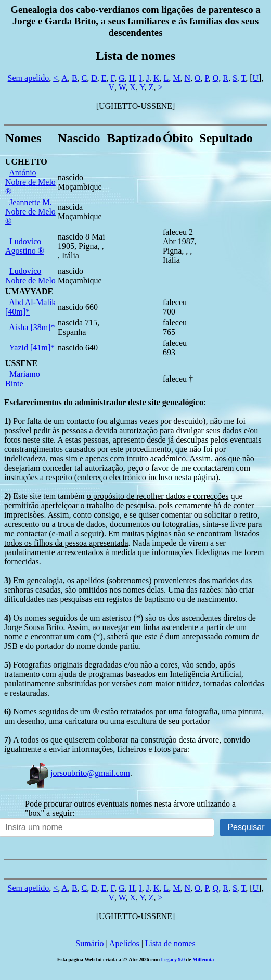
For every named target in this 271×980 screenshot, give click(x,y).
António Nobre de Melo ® (30, 182)
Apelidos (124, 943)
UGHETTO (26, 162)
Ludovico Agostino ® (25, 246)
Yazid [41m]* (32, 348)
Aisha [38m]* (32, 327)
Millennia (203, 959)
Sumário (89, 943)
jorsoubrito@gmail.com (78, 773)
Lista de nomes (170, 943)
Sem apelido (29, 78)
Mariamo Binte (23, 379)
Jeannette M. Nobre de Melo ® (30, 212)
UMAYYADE (29, 291)
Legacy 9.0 (173, 959)
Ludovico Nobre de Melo (30, 276)
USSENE (21, 363)
